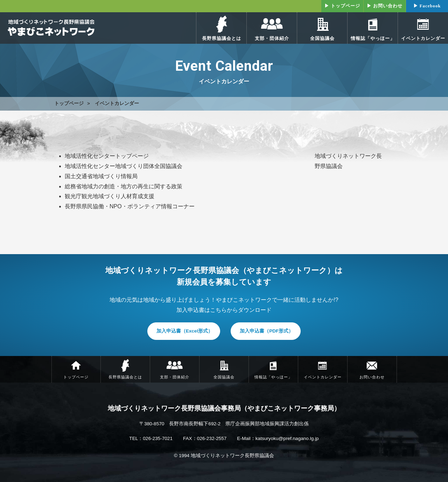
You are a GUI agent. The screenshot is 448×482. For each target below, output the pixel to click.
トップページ (69, 103)
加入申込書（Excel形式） (185, 331)
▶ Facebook (427, 6)
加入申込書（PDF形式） (267, 331)
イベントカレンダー (117, 103)
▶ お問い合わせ (385, 6)
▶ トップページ (342, 6)
